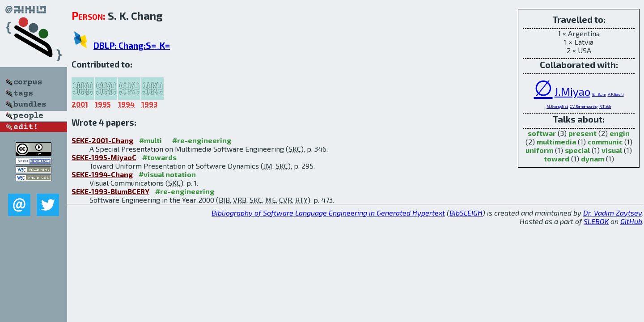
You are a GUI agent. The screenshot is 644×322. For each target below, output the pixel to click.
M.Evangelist (557, 106)
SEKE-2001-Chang (102, 140)
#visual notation (167, 174)
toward (557, 159)
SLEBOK (596, 221)
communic (605, 142)
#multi (150, 140)
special (577, 150)
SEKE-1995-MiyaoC (104, 157)
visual (612, 150)
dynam (593, 159)
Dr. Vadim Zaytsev (613, 213)
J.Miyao (572, 91)
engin (620, 133)
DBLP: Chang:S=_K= (132, 45)
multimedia (556, 142)
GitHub (631, 221)
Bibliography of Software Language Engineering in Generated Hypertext (328, 213)
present (583, 133)
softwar (542, 133)
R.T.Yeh (605, 106)
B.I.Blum (599, 94)
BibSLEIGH (466, 213)
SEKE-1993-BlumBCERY (110, 191)
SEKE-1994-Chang (102, 174)
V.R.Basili (616, 94)
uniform (539, 150)
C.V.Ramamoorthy (584, 106)
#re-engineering (202, 140)
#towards (159, 157)
